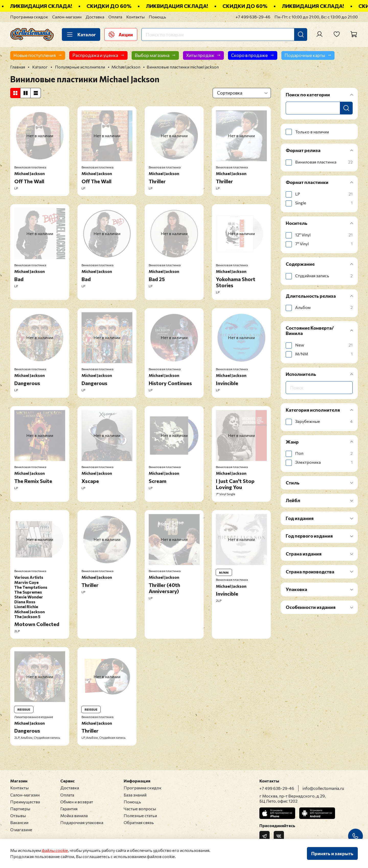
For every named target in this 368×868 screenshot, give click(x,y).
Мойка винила (74, 815)
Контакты (135, 17)
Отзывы (18, 815)
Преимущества (25, 802)
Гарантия (69, 809)
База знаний (135, 795)
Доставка (95, 17)
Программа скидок (29, 17)
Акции (121, 34)
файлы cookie (55, 850)
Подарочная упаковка (82, 822)
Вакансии (19, 822)
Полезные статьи (140, 815)
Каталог (81, 34)
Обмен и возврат (77, 802)
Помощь (157, 17)
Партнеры (20, 809)
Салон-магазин (67, 17)
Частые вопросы (140, 809)
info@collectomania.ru (323, 788)
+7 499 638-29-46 (253, 17)
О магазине (21, 830)
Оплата (115, 17)
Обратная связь (139, 822)
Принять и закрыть (332, 853)
